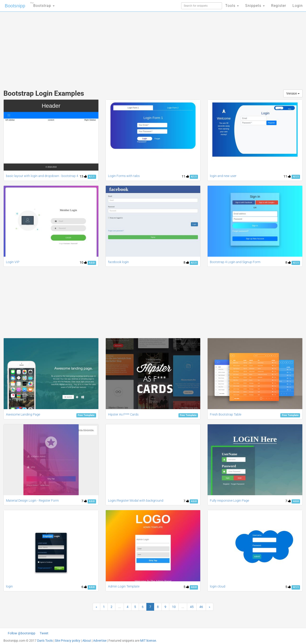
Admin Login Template (124, 586)
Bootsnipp (15, 6)
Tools (232, 6)
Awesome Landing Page (23, 414)
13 (83, 176)
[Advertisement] (119, 48)
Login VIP (13, 262)
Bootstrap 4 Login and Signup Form (235, 262)
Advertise (100, 641)
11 (185, 176)
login (9, 586)
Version (293, 93)
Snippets (255, 6)
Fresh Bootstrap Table (226, 414)
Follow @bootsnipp (22, 633)
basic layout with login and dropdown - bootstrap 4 (42, 176)
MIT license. (149, 641)
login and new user (223, 176)
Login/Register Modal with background (136, 501)
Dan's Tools (45, 641)
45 (192, 607)
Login (298, 6)
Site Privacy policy (68, 641)
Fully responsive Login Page (229, 501)
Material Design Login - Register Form (32, 501)
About (87, 641)
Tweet (44, 633)
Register (279, 6)
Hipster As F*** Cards (123, 414)
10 (83, 262)
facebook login (118, 262)
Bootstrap (43, 4)
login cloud (218, 586)
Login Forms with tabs (124, 176)
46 (201, 607)
